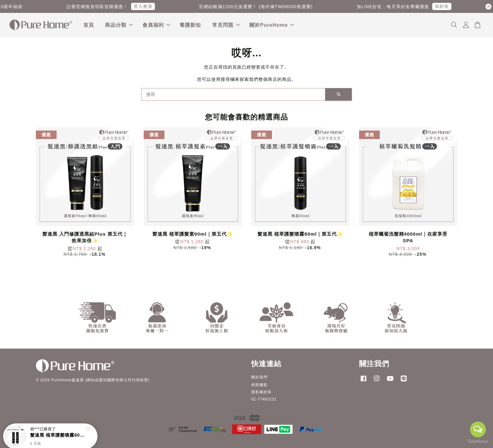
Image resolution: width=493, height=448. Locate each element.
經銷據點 (259, 385)
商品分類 (119, 25)
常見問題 (226, 25)
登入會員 (149, 6)
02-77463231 (264, 399)
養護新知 (190, 25)
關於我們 (259, 377)
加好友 (447, 6)
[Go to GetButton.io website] (478, 442)
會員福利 (156, 25)
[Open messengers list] (478, 429)
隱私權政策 (261, 392)
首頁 (89, 25)
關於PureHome (272, 25)
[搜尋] (233, 94)
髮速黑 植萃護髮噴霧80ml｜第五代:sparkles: (58, 432)
